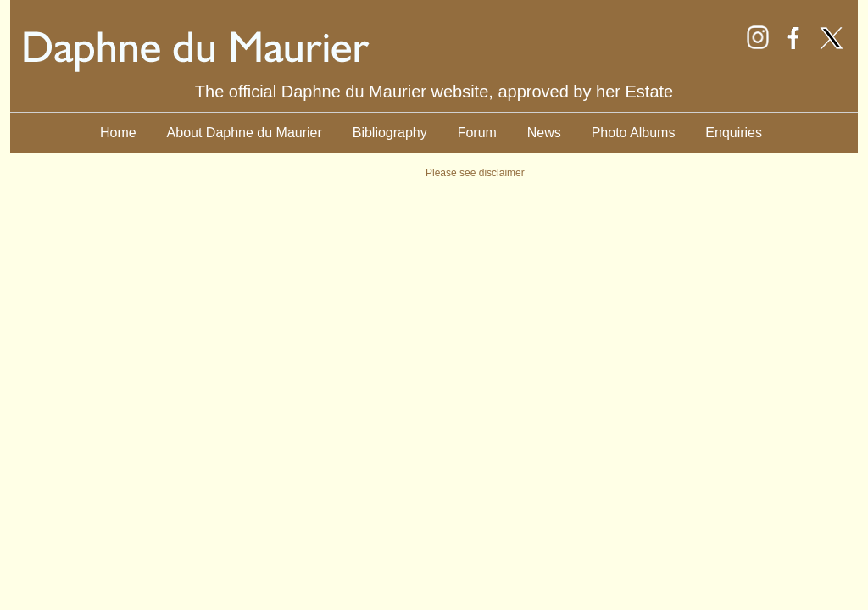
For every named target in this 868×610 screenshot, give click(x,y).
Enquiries (734, 133)
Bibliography (390, 133)
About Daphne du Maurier (245, 133)
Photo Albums (634, 133)
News (544, 133)
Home (118, 133)
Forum (477, 133)
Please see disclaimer (475, 173)
